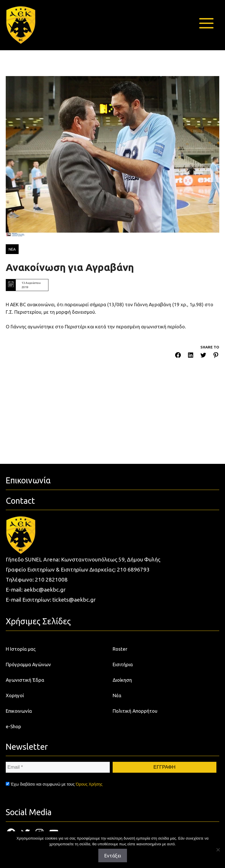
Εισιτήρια (123, 664)
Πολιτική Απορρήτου (135, 711)
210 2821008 (51, 580)
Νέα (117, 695)
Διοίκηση (122, 680)
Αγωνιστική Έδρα (25, 680)
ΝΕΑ (12, 249)
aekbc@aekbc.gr (45, 590)
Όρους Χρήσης (89, 784)
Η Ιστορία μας (21, 649)
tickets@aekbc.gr (74, 600)
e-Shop (13, 726)
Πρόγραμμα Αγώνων (28, 664)
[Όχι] (218, 850)
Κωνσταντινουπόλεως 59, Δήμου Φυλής (111, 559)
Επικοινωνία (19, 711)
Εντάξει (113, 856)
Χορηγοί (15, 695)
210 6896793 (133, 569)
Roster (120, 649)
